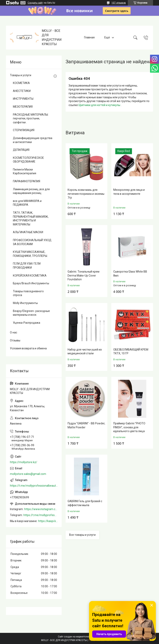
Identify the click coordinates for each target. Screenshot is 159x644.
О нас (14, 332)
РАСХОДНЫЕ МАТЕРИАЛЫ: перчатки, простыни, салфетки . (31, 118)
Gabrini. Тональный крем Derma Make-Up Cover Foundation (83, 275)
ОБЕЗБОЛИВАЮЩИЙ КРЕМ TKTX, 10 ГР (131, 352)
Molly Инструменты (25, 303)
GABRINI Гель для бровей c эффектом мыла (85, 503)
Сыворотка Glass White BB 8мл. (130, 274)
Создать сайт (35, 3)
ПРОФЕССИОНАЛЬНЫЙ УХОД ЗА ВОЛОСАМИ (32, 242)
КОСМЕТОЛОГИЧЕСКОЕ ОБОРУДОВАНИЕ (28, 160)
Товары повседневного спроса (28, 293)
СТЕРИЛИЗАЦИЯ (24, 130)
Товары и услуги (21, 75)
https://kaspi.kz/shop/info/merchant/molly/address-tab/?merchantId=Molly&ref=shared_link (48, 521)
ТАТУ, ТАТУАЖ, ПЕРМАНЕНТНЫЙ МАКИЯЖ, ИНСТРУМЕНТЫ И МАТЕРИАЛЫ (31, 219)
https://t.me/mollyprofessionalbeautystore (34, 486)
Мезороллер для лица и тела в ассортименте (129, 192)
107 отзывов (119, 3)
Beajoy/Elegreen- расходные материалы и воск (31, 313)
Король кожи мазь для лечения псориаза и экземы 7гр (86, 194)
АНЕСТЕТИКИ (22, 91)
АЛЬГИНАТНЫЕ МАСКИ (28, 232)
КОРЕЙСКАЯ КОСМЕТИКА (30, 276)
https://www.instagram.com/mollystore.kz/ (41, 509)
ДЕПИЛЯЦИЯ (21, 150)
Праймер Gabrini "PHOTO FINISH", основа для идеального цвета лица (129, 427)
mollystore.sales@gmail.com (28, 474)
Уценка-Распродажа (27, 323)
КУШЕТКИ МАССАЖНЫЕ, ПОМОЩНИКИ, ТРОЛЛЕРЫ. (30, 254)
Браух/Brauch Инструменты (31, 283)
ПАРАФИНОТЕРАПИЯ (27, 181)
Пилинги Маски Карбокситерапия (25, 171)
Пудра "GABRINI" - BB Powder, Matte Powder (86, 425)
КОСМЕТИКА (21, 83)
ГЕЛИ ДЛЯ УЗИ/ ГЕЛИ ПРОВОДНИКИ (27, 266)
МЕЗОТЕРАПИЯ (23, 107)
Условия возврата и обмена (28, 348)
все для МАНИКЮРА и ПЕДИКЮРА (27, 203)
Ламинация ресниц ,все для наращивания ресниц (31, 191)
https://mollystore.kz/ (24, 462)
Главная (89, 37)
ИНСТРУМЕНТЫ (23, 99)
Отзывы (15, 340)
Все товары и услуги (82, 535)
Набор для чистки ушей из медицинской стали (85, 352)
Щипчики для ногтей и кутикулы (100, 105)
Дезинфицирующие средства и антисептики (33, 140)
